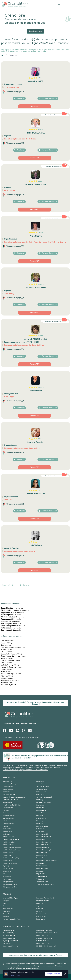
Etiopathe (6, 810)
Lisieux (7, 669)
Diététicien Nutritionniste (44, 802)
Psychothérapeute (42, 869)
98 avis (41, 490)
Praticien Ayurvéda (42, 834)
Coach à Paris (7, 943)
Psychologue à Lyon (43, 943)
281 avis (41, 233)
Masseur (5, 826)
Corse (4, 903)
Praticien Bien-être (9, 837)
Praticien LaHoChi (42, 845)
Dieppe (7, 652)
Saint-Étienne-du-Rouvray (14, 656)
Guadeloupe (7, 906)
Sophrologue (7, 879)
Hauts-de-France (8, 909)
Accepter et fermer (53, 974)
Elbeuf (6, 683)
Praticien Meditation (43, 847)
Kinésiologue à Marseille (10, 946)
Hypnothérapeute (8, 818)
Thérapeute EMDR (42, 882)
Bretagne (6, 901)
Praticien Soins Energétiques (12, 858)
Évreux (7, 650)
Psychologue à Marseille (10, 941)
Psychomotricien (42, 866)
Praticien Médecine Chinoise (12, 850)
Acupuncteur (40, 781)
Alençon (7, 658)
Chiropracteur (7, 792)
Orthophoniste (7, 832)
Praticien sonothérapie (10, 863)
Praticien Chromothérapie (11, 839)
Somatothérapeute (42, 876)
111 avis (41, 439)
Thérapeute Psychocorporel (45, 884)
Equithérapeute (8, 808)
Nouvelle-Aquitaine (43, 914)
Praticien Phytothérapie (44, 850)
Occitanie (6, 917)
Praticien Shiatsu (42, 855)
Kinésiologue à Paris (9, 938)
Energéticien (40, 805)
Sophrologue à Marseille (44, 930)
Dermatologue (7, 802)
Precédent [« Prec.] (8, 585)
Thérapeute (40, 879)
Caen (6, 645)
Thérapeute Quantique (10, 887)
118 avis (41, 387)
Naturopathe (41, 829)
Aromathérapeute (42, 784)
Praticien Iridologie (9, 845)
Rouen (6, 643)
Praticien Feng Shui (9, 842)
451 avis (41, 78)
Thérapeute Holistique (10, 884)
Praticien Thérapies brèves (45, 858)
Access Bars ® (7, 781)
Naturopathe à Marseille (44, 938)
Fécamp (7, 676)
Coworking (40, 800)
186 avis (41, 284)
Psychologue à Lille (42, 935)
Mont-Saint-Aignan (11, 674)
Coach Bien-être (41, 792)
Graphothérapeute (9, 816)
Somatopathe (7, 876)
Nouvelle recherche (35, 31)
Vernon (7, 663)
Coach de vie (40, 794)
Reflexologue (7, 871)
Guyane (39, 906)
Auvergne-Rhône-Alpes (10, 898)
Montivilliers (8, 685)
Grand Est (40, 903)
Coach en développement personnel (14, 797)
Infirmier (5, 821)
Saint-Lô (7, 672)
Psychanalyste (41, 863)
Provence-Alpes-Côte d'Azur (12, 919)
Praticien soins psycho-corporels (47, 861)
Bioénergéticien (8, 789)
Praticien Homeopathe (43, 842)
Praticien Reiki (7, 855)
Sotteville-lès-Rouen (11, 654)
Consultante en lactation (10, 800)
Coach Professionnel (9, 794)
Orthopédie (40, 832)
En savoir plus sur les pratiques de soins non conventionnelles (26, 770)
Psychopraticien (8, 869)
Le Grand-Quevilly (11, 661)
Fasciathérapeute (42, 810)
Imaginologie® (41, 818)
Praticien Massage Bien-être (12, 847)
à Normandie (12, 608)
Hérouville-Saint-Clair (12, 667)
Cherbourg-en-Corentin (13, 647)
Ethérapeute (40, 808)
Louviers (7, 678)
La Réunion (40, 909)
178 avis (41, 336)
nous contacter (33, 968)
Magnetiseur (40, 824)
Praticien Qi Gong (42, 853)
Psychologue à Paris (9, 930)
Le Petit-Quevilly (10, 665)
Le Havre (7, 641)
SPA (4, 874)
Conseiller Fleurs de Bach (44, 797)
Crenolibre (7, 723)
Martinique (6, 911)
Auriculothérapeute (43, 787)
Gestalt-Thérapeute (43, 813)
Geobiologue (7, 813)
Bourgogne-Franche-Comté (45, 898)
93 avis (41, 542)
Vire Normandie (10, 680)
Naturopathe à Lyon (9, 933)
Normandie (13, 55)
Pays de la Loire (41, 917)
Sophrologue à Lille (9, 935)
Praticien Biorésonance (44, 837)
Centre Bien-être (42, 789)
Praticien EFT (41, 839)
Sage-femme (41, 874)
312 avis (41, 181)
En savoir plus (15, 975)
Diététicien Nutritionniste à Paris (47, 933)
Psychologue (7, 866)
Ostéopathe (6, 834)
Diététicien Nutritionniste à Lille (46, 946)
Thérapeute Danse (8, 882)
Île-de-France (41, 919)
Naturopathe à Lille (43, 941)
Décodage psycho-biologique (12, 805)
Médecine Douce (8, 829)
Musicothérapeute (42, 826)
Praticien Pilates (8, 853)
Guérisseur (40, 816)
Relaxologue (40, 871)
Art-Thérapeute (8, 787)
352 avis (41, 130)
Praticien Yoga (7, 861)
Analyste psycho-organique (11, 784)
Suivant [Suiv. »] (24, 585)
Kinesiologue (40, 821)
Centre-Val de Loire (43, 901)
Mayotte (39, 911)
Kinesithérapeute (8, 824)
